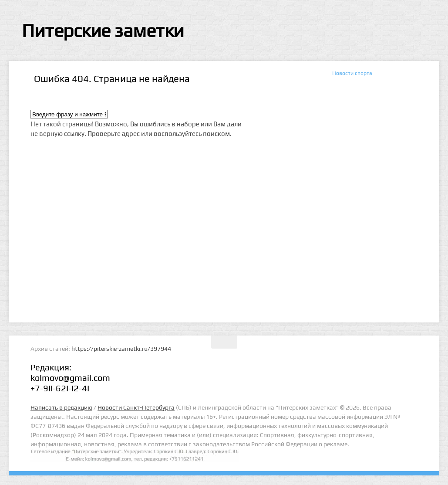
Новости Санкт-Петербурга (136, 407)
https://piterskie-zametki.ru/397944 (121, 349)
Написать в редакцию (61, 407)
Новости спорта (352, 73)
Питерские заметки (103, 31)
